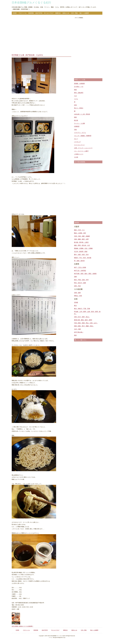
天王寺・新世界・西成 (81, 251)
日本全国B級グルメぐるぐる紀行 (31, 3)
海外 (75, 335)
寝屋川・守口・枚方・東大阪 (83, 258)
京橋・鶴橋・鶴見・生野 (81, 239)
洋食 (75, 130)
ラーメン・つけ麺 (79, 123)
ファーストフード (79, 145)
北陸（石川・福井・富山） (82, 317)
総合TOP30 (39, 13)
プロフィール (22, 13)
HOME (15, 13)
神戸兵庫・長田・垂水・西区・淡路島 (85, 274)
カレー (76, 139)
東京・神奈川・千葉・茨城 (82, 309)
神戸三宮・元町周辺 (80, 271)
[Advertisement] (41, 34)
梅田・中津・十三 (79, 230)
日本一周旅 (74, 13)
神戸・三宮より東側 (80, 267)
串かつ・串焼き (79, 108)
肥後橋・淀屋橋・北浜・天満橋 (83, 248)
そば (75, 96)
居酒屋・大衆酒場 (79, 83)
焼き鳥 (76, 120)
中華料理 (77, 126)
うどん (76, 99)
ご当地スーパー (79, 154)
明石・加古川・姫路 (80, 283)
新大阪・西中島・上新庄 (81, 242)
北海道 (76, 302)
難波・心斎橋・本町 (80, 233)
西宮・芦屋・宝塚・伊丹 (81, 280)
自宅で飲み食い (79, 332)
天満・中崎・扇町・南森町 (82, 236)
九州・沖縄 (77, 329)
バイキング (77, 142)
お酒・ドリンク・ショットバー (83, 148)
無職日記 (58, 13)
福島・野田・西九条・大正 (82, 245)
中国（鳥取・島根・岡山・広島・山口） (86, 323)
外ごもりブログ (49, 13)
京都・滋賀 (77, 293)
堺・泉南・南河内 (79, 261)
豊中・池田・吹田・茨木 (81, 255)
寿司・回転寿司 (79, 93)
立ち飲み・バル (79, 87)
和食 (75, 90)
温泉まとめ (66, 13)
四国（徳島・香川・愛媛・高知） (84, 326)
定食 (75, 105)
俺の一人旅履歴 (84, 13)
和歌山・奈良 (78, 296)
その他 (76, 157)
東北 (75, 306)
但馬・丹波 (77, 286)
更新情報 (31, 13)
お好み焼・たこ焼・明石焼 (82, 114)
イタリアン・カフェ (80, 133)
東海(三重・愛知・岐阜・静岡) (83, 320)
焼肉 (75, 117)
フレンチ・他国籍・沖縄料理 (83, 136)
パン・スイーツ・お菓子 (81, 151)
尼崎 (75, 277)
